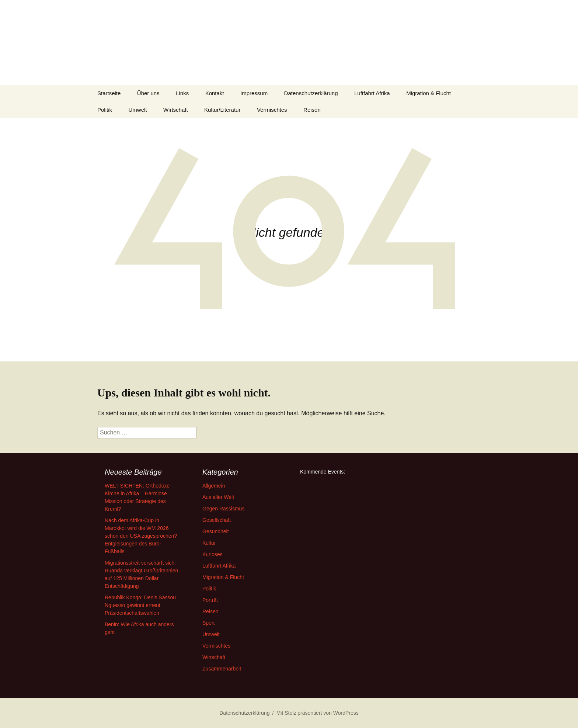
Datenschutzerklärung (311, 93)
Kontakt (215, 93)
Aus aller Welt (218, 497)
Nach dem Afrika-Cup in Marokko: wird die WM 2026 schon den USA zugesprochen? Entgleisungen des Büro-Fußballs (141, 536)
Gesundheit (216, 531)
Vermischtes (272, 110)
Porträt (210, 600)
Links (182, 93)
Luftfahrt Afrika (372, 93)
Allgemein (214, 486)
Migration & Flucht (429, 93)
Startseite (109, 93)
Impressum (254, 93)
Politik (105, 110)
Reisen (312, 110)
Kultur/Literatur (222, 110)
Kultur (209, 543)
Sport (208, 623)
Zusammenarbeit (222, 669)
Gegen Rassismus (223, 509)
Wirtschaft (176, 110)
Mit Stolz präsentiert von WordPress (318, 713)
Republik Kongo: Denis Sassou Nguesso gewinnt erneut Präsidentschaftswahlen (140, 605)
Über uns (148, 93)
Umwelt (137, 110)
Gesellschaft (217, 520)
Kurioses (212, 554)
